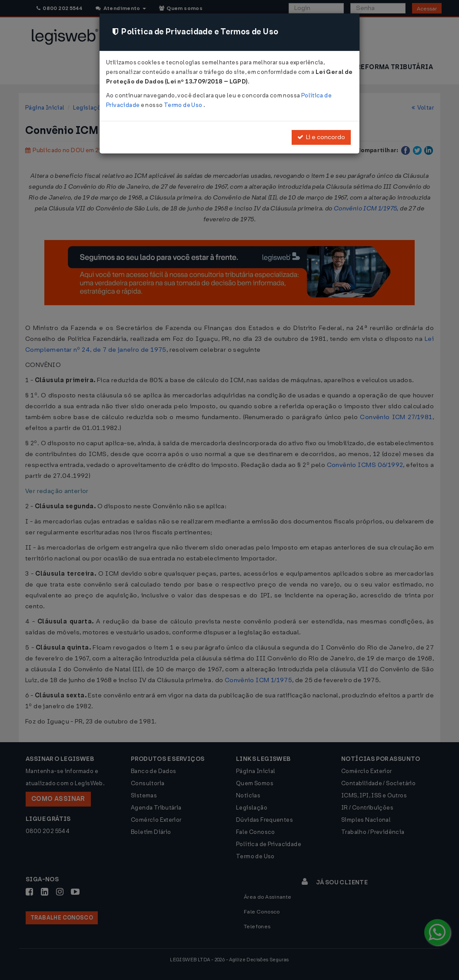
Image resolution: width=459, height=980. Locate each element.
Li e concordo (321, 137)
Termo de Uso (184, 105)
